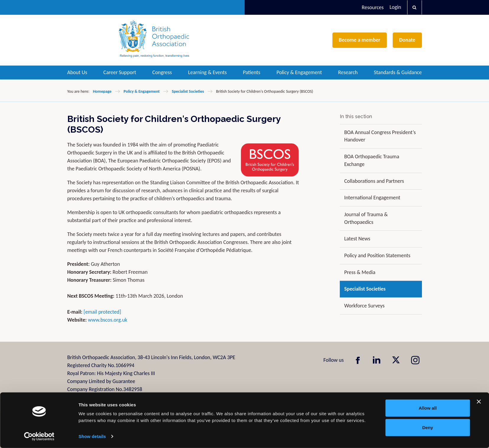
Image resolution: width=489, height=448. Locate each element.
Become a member (360, 40)
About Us (77, 72)
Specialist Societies (188, 91)
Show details (92, 436)
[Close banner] (479, 402)
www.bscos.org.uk (108, 320)
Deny (428, 427)
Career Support (120, 72)
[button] (415, 7)
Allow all (428, 408)
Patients (252, 72)
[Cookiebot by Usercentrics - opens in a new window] (39, 436)
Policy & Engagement (299, 72)
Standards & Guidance (398, 72)
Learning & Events (207, 72)
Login (395, 7)
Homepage (102, 91)
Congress (162, 72)
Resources (373, 7)
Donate (407, 40)
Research (348, 72)
